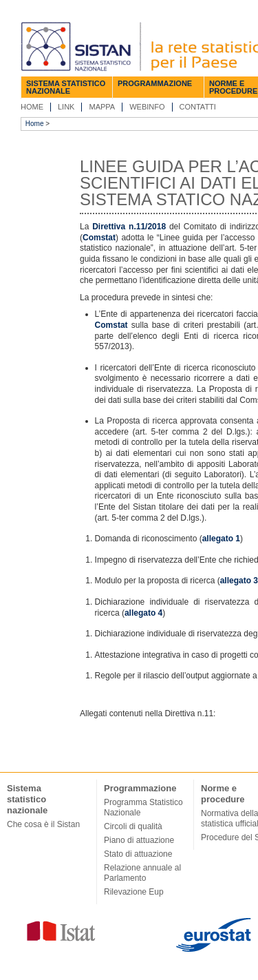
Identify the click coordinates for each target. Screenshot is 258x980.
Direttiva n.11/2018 (129, 227)
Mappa (102, 107)
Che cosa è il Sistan (43, 824)
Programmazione (155, 83)
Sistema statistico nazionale (66, 87)
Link (66, 107)
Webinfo (147, 107)
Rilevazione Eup (134, 892)
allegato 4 (143, 613)
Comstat (99, 238)
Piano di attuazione (139, 840)
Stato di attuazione (138, 854)
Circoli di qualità (133, 826)
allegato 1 (221, 539)
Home (32, 107)
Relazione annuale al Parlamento (142, 873)
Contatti (198, 107)
